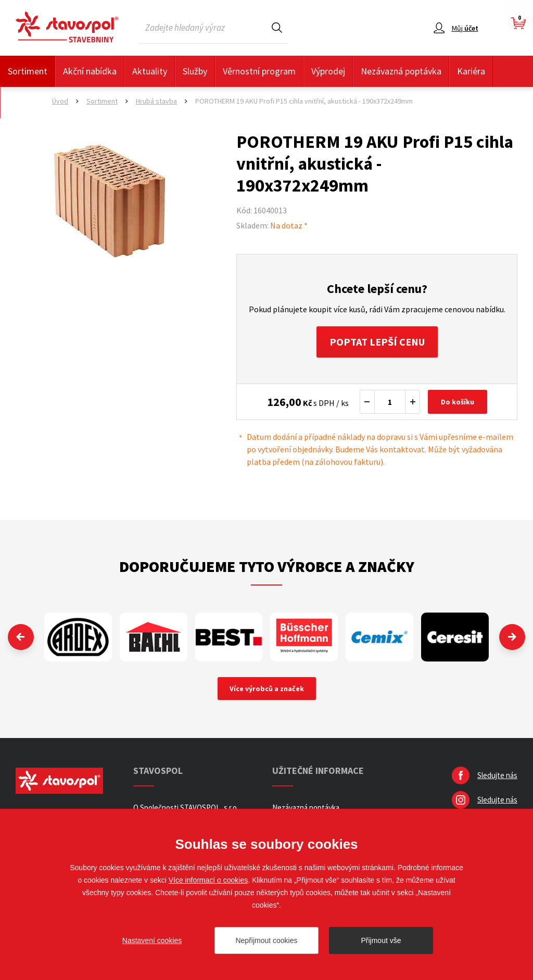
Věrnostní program (259, 71)
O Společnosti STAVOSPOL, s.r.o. (186, 807)
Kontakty (26, 102)
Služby (195, 71)
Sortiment (28, 71)
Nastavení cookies (152, 940)
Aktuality (150, 71)
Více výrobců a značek (267, 689)
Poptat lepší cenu (377, 342)
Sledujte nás (497, 775)
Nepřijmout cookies (266, 940)
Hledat (277, 27)
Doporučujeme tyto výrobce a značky (267, 566)
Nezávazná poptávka (401, 71)
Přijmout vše (381, 940)
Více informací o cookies (208, 880)
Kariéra (471, 71)
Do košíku (458, 402)
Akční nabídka (90, 71)
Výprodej (328, 71)
